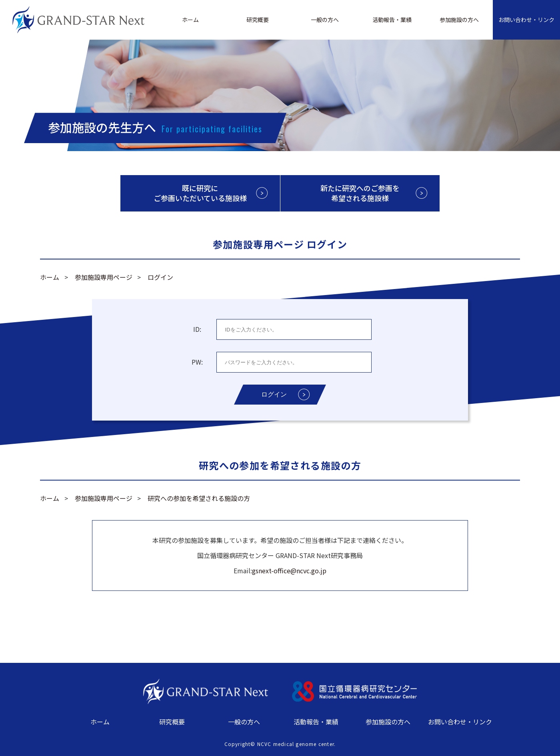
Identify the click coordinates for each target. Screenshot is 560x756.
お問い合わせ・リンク (526, 20)
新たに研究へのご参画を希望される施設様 (360, 193)
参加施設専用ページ (104, 277)
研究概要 (258, 20)
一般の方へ (325, 20)
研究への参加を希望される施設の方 (199, 498)
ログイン (160, 277)
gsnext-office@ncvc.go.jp (289, 570)
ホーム (190, 20)
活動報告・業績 (392, 20)
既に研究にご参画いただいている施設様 (200, 193)
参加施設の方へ (459, 20)
